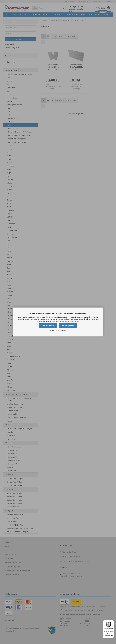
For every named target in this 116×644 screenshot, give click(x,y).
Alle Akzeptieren (68, 326)
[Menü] (112, 622)
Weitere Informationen (58, 331)
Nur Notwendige (48, 326)
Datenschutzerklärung (72, 321)
